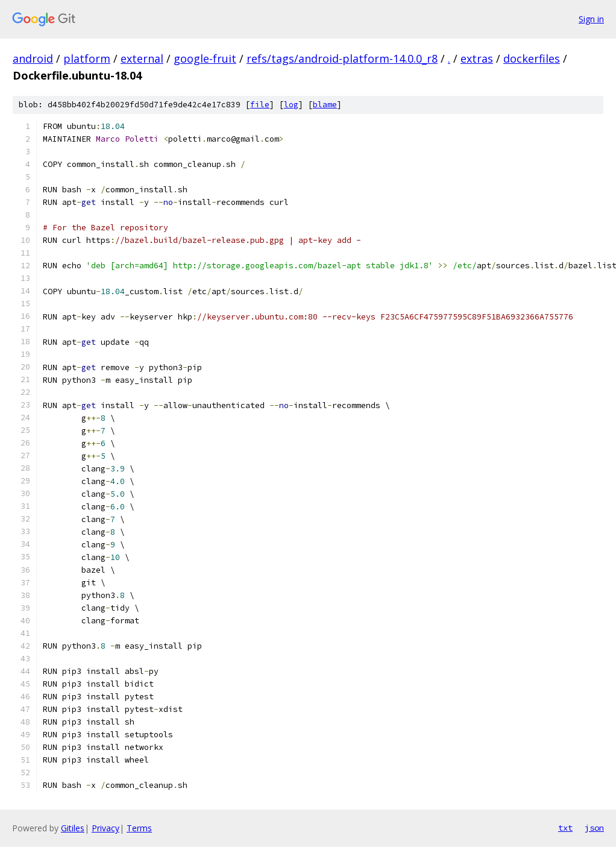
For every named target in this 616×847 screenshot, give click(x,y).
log (291, 105)
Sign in (591, 19)
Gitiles (73, 828)
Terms (139, 828)
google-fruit (205, 58)
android (33, 58)
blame (325, 105)
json (594, 828)
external (142, 58)
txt (565, 828)
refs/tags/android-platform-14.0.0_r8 (342, 58)
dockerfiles (532, 58)
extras (477, 58)
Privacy (105, 828)
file (260, 105)
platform (87, 58)
